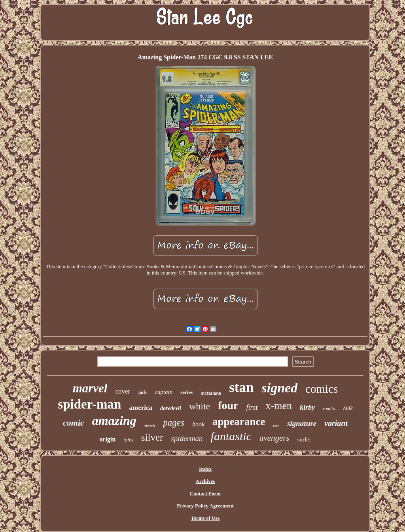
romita (329, 409)
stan (241, 387)
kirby (307, 407)
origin (107, 439)
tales (128, 440)
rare (276, 426)
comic (74, 423)
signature (302, 423)
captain (164, 392)
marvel (90, 388)
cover (123, 391)
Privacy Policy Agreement (205, 506)
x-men (279, 406)
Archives (205, 481)
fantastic (231, 436)
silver (152, 437)
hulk (348, 408)
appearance (239, 422)
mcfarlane (211, 393)
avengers (274, 438)
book (198, 424)
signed (280, 388)
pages (174, 423)
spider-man (89, 404)
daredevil (171, 408)
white (200, 406)
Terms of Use (205, 518)
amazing (114, 420)
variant (336, 423)
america (141, 408)
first (252, 407)
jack (142, 392)
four (228, 405)
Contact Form (205, 493)
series (186, 392)
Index (205, 469)
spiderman (187, 438)
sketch (150, 426)
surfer (304, 439)
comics (322, 389)
